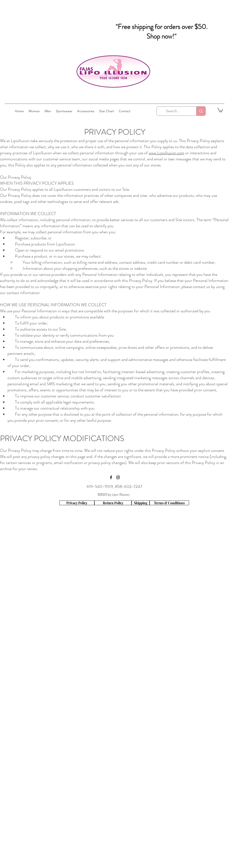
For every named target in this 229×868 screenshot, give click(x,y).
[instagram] (118, 477)
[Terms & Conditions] (169, 503)
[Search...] (173, 111)
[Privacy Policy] (77, 503)
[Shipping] (141, 503)
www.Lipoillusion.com (166, 153)
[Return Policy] (113, 503)
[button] (220, 110)
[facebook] (111, 477)
